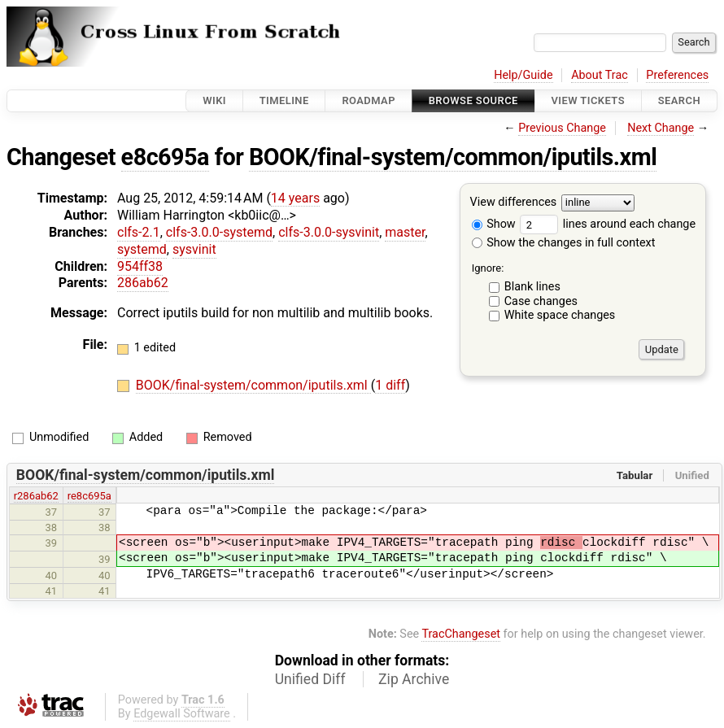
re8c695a (89, 496)
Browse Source (473, 100)
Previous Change (562, 128)
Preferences (677, 75)
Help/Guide (523, 75)
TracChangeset (461, 634)
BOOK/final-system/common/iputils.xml (453, 157)
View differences (514, 203)
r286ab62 (36, 496)
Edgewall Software (182, 714)
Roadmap (369, 100)
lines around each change (608, 224)
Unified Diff (310, 679)
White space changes (560, 315)
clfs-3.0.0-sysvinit (329, 232)
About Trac (600, 75)
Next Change (661, 128)
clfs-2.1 (139, 232)
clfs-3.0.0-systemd (219, 232)
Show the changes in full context (564, 243)
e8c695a (165, 157)
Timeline (284, 100)
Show (494, 224)
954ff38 (140, 266)
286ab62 (143, 283)
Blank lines (532, 287)
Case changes (541, 301)
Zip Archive (414, 679)
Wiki (214, 100)
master (405, 232)
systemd (142, 249)
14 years (295, 198)
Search (679, 100)
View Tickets (588, 100)
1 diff (390, 385)
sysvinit (194, 249)
